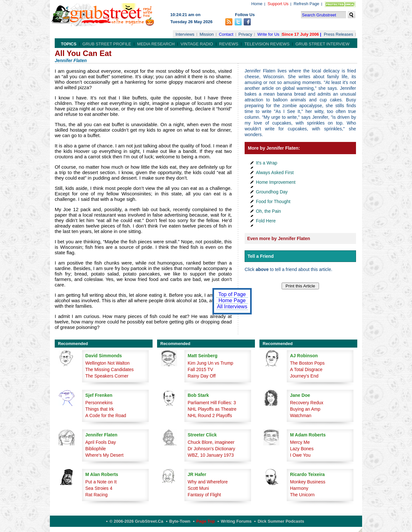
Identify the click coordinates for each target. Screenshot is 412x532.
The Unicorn (302, 495)
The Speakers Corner (107, 376)
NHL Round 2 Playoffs (210, 415)
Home (257, 4)
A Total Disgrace (306, 369)
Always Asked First (275, 173)
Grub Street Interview (323, 44)
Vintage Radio (197, 44)
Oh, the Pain (268, 211)
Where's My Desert (104, 455)
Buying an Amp (305, 409)
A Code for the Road (106, 415)
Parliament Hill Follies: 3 (212, 403)
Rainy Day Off (202, 376)
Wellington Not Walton (108, 363)
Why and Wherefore (208, 482)
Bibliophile (96, 449)
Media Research (156, 44)
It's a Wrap (267, 163)
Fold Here (266, 221)
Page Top (206, 521)
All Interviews (232, 307)
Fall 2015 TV (200, 369)
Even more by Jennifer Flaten (279, 238)
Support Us (278, 4)
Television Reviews (267, 44)
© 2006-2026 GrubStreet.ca (136, 521)
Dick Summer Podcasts (281, 521)
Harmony (299, 488)
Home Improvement (276, 182)
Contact (226, 34)
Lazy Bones (302, 449)
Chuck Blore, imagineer (211, 442)
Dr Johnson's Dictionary (211, 449)
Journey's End (304, 376)
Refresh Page (306, 4)
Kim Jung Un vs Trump (211, 363)
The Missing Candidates (109, 369)
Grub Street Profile (107, 44)
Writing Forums (236, 521)
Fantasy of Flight (204, 495)
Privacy (245, 34)
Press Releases (338, 34)
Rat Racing (96, 495)
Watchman (301, 415)
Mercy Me (300, 442)
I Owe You (300, 455)
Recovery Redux (307, 403)
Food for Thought (273, 201)
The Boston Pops (307, 363)
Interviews (185, 34)
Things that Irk (100, 409)
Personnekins (99, 403)
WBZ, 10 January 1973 (211, 455)
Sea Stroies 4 (99, 488)
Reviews (229, 44)
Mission (207, 34)
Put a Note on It (101, 482)
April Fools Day (101, 442)
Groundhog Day (272, 192)
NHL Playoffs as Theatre (212, 409)
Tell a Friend (261, 256)
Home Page (232, 300)
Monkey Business (308, 482)
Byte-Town (180, 521)
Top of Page (232, 294)
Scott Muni (198, 488)
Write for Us (268, 34)
